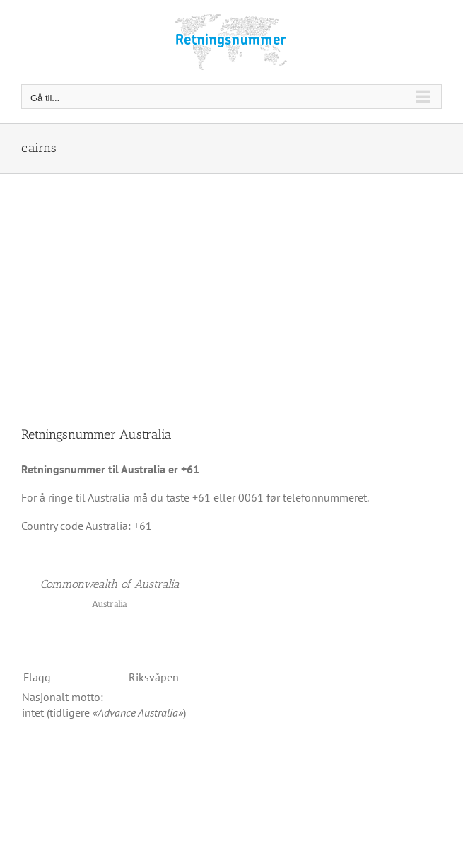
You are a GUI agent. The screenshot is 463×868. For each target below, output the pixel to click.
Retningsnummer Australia (96, 434)
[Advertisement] (232, 280)
